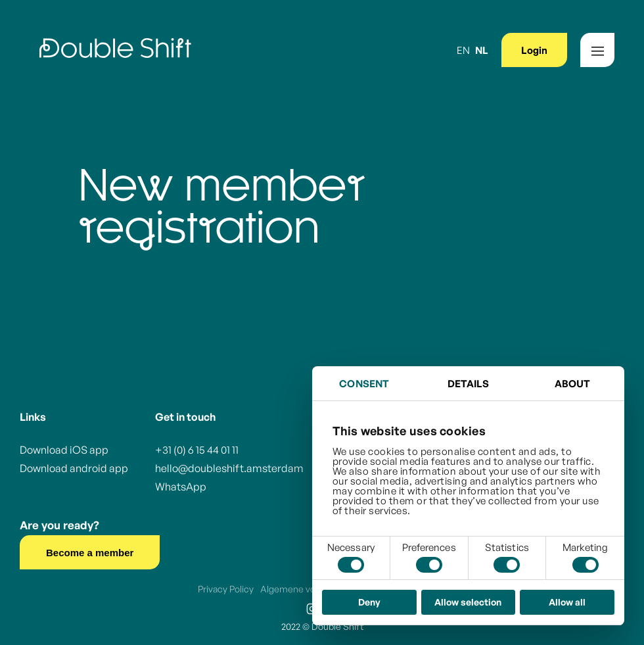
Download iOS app (64, 450)
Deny (369, 602)
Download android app (74, 468)
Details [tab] (469, 384)
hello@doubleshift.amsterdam (229, 468)
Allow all (567, 602)
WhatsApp (181, 487)
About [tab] (573, 384)
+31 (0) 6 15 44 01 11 (197, 450)
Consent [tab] (364, 384)
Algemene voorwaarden (310, 589)
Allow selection (468, 602)
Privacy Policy (226, 589)
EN (463, 50)
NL (482, 50)
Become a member (90, 553)
